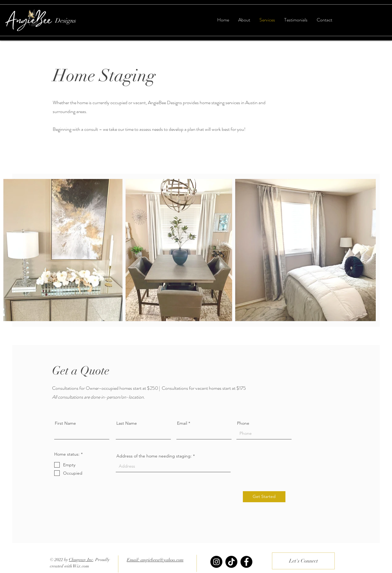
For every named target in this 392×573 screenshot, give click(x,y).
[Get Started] (264, 497)
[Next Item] (365, 250)
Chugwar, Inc (81, 560)
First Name (65, 423)
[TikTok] (231, 562)
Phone (243, 423)
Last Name (127, 423)
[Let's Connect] (303, 561)
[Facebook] (246, 562)
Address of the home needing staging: (154, 456)
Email (182, 423)
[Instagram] (216, 562)
